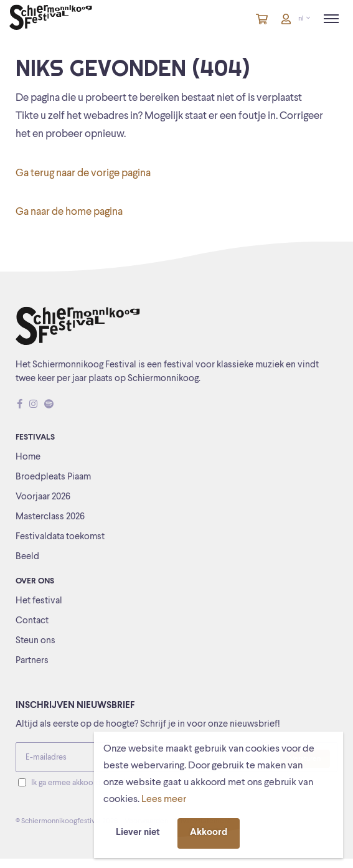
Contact (32, 621)
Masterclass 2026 (50, 517)
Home (28, 457)
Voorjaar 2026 (43, 497)
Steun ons (35, 641)
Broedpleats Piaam (53, 477)
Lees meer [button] (164, 800)
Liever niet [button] (138, 833)
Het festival (39, 601)
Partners (32, 661)
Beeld (27, 557)
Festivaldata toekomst (60, 537)
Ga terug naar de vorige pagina (83, 173)
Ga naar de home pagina (69, 212)
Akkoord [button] (209, 833)
